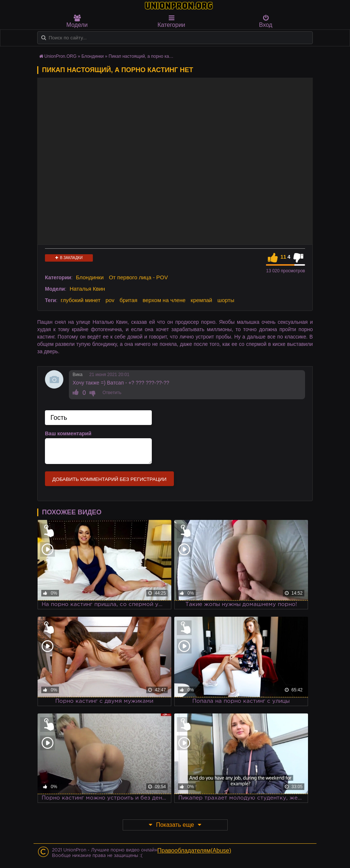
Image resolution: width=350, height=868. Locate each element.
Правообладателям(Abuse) (194, 851)
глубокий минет (81, 300)
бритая (129, 300)
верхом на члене (164, 300)
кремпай (202, 300)
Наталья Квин (87, 289)
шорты (226, 300)
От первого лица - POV (138, 277)
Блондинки (90, 277)
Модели (77, 21)
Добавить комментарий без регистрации (109, 479)
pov (110, 300)
